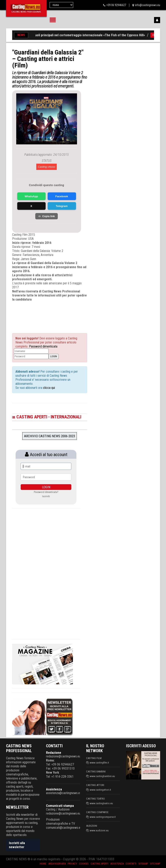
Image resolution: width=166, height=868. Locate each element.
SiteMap (143, 864)
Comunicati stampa (60, 806)
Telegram (62, 206)
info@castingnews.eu (148, 5)
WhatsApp (31, 196)
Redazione (54, 753)
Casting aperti (99, 864)
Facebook (62, 196)
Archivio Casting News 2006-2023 (50, 436)
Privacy (72, 864)
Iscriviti (46, 496)
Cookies (84, 864)
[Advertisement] (53, 314)
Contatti (131, 864)
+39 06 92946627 (116, 5)
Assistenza (54, 789)
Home (43, 864)
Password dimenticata (43, 346)
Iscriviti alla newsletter (17, 845)
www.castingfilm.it (99, 763)
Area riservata (57, 864)
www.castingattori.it (100, 790)
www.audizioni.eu (99, 830)
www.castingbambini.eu (102, 776)
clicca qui (49, 388)
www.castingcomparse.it (103, 817)
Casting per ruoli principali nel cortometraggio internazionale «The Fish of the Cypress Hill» (83, 35)
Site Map (155, 864)
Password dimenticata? (46, 492)
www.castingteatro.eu (101, 803)
